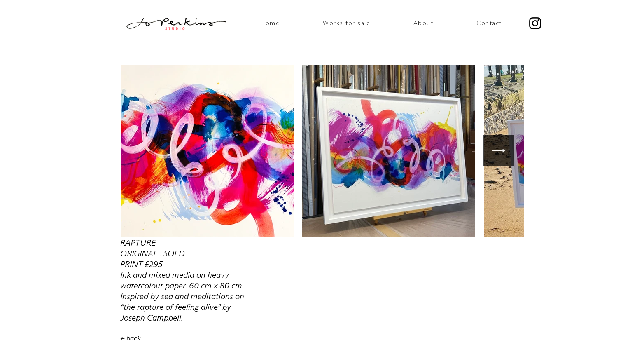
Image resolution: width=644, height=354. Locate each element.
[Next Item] (499, 151)
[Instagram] (535, 23)
